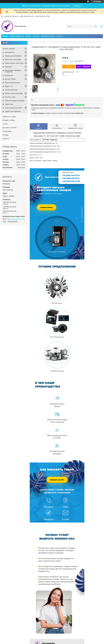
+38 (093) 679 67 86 (71, 181)
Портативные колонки (12, 83)
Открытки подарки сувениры (15, 101)
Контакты (36, 36)
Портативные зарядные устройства (13, 71)
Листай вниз (82, 214)
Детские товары (10, 79)
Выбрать (77, 6)
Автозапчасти (9, 52)
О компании (7, 131)
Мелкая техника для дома (14, 93)
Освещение (9, 75)
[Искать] (96, 26)
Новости (59, 36)
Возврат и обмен (9, 120)
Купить (69, 67)
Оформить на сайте (57, 480)
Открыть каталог (47, 207)
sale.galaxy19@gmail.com (16, 219)
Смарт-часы (9, 104)
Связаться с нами (9, 117)
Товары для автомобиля (13, 56)
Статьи (5, 124)
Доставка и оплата (48, 36)
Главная (5, 36)
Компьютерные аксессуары (14, 63)
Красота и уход (10, 97)
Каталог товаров (16, 36)
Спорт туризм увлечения (13, 108)
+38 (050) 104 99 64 (71, 175)
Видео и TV (9, 86)
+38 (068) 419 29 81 (71, 178)
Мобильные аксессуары (13, 60)
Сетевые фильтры (11, 90)
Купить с (83, 67)
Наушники (8, 67)
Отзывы (28, 36)
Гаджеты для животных (13, 111)
